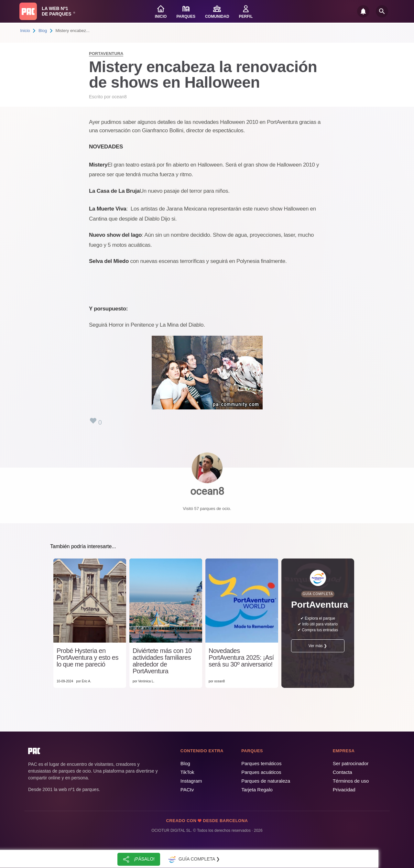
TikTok (187, 772)
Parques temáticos (261, 763)
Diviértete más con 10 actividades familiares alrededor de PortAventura (162, 661)
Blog (43, 31)
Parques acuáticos (261, 772)
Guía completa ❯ (193, 859)
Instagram (191, 781)
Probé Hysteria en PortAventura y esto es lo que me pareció (87, 658)
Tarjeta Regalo (257, 790)
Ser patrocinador (351, 763)
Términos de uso (351, 781)
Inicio (25, 31)
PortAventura (106, 54)
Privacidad (344, 790)
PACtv (187, 790)
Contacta (343, 772)
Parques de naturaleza (266, 781)
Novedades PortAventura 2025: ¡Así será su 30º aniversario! (241, 658)
